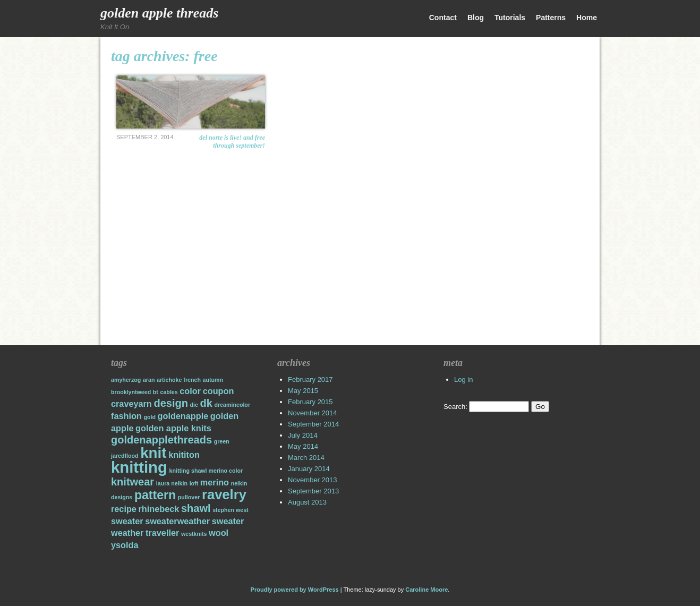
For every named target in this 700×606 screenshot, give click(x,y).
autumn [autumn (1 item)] (213, 380)
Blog (476, 18)
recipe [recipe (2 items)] (124, 509)
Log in (463, 379)
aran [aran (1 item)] (149, 380)
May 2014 (303, 446)
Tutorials (510, 18)
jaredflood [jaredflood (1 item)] (125, 456)
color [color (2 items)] (190, 391)
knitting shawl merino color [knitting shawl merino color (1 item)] (206, 471)
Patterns (551, 18)
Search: (455, 407)
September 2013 (313, 491)
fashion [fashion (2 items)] (126, 416)
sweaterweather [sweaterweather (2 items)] (177, 521)
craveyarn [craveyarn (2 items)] (131, 404)
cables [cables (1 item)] (169, 392)
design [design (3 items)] (170, 403)
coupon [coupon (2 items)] (219, 391)
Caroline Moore (426, 590)
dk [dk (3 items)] (206, 403)
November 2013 (313, 480)
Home (587, 18)
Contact (443, 18)
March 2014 (306, 458)
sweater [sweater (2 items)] (127, 521)
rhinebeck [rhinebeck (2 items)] (159, 509)
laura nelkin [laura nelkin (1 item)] (172, 483)
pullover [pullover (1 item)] (189, 497)
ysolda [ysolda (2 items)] (125, 545)
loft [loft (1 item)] (194, 483)
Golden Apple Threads (159, 13)
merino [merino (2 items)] (215, 482)
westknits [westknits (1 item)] (194, 534)
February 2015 (310, 402)
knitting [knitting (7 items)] (139, 467)
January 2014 (309, 469)
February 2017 (310, 379)
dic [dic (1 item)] (194, 405)
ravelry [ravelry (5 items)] (224, 494)
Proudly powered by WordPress (295, 590)
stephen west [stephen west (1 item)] (231, 510)
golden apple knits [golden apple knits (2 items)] (173, 428)
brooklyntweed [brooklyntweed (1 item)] (131, 392)
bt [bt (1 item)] (156, 392)
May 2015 (303, 391)
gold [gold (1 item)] (150, 417)
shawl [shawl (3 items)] (196, 508)
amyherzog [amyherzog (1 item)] (126, 380)
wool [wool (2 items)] (219, 533)
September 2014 (313, 424)
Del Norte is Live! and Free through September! (232, 142)
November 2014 (313, 413)
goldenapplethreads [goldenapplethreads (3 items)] (161, 440)
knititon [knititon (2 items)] (184, 455)
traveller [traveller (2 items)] (162, 533)
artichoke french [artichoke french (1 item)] (179, 380)
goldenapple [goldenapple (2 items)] (183, 416)
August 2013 (307, 502)
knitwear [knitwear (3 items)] (133, 482)
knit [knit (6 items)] (153, 453)
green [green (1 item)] (222, 441)
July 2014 (303, 435)
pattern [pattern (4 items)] (155, 495)
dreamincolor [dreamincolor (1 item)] (233, 405)
